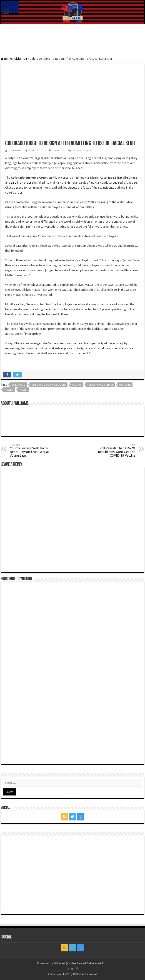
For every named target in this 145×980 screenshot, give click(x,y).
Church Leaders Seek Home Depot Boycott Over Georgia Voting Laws (33, 450)
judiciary (125, 385)
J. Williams (15, 151)
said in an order (21, 183)
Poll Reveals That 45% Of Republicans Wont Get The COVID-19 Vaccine (112, 450)
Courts (77, 385)
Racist (24, 390)
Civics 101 (21, 59)
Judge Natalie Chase (100, 385)
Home (6, 59)
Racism (9, 390)
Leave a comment (83, 151)
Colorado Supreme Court (49, 385)
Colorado (19, 385)
